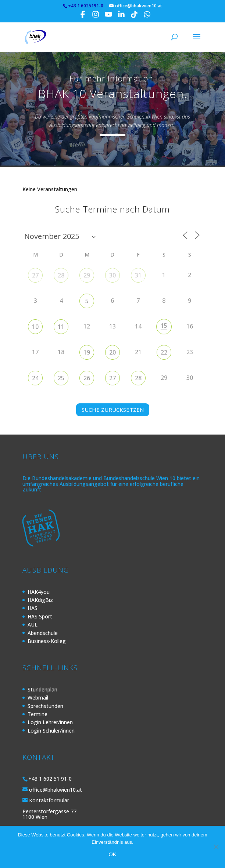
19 (87, 352)
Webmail (38, 698)
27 (35, 275)
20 (113, 352)
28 (61, 275)
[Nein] (216, 847)
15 (164, 326)
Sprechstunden (45, 706)
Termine (37, 714)
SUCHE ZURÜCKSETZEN (113, 410)
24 (35, 378)
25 (61, 378)
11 (61, 327)
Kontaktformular (49, 800)
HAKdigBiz (40, 600)
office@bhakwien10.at (56, 790)
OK (113, 854)
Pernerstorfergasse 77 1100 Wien (49, 814)
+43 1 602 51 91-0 (50, 779)
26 (87, 378)
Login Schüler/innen (51, 731)
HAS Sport (40, 616)
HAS (33, 608)
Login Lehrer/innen (50, 722)
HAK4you (39, 592)
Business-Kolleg (47, 641)
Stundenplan (42, 689)
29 (87, 275)
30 (113, 275)
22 (164, 352)
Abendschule (43, 633)
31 (138, 275)
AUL (33, 624)
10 (35, 327)
